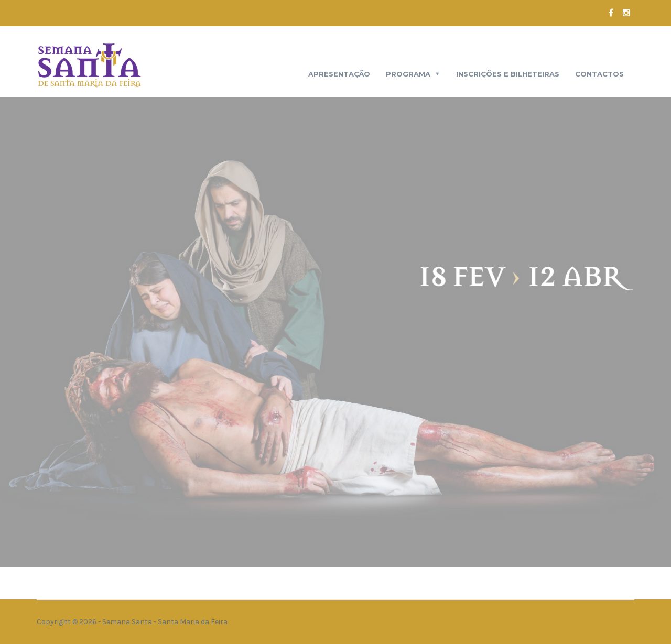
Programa (408, 74)
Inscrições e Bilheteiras (508, 74)
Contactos (599, 74)
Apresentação (339, 74)
